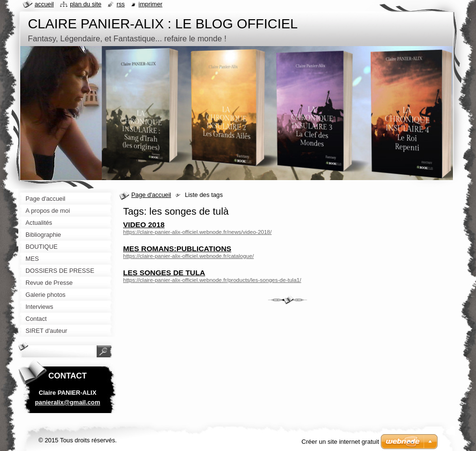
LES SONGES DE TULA (164, 273)
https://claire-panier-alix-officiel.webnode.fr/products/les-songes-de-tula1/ (212, 280)
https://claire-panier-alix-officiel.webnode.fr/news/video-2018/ (197, 232)
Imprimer (150, 4)
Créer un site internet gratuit (340, 442)
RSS (120, 4)
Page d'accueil (151, 195)
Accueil (44, 4)
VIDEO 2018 (144, 225)
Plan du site (85, 4)
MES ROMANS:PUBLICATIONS (177, 249)
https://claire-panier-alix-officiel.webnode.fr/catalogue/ (188, 256)
